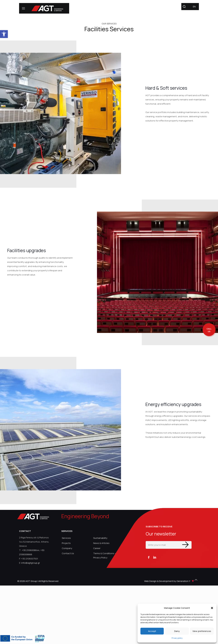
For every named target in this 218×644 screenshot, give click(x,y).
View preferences (202, 631)
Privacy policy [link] (177, 638)
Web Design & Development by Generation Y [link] (169, 581)
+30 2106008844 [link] (31, 550)
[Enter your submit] (185, 545)
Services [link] (66, 538)
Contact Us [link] (68, 553)
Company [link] (67, 548)
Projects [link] (66, 543)
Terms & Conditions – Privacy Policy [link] (104, 555)
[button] (212, 608)
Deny (177, 631)
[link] (4, 34)
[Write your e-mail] (169, 545)
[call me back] (209, 330)
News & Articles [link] (101, 543)
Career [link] (97, 548)
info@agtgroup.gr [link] (31, 563)
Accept (152, 631)
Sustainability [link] (100, 538)
